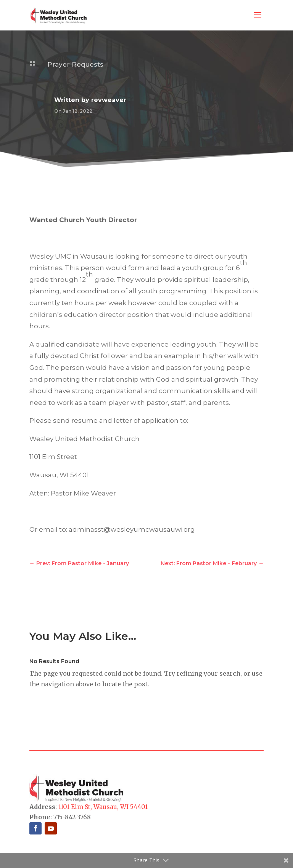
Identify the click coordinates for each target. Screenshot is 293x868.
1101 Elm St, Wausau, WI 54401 (103, 807)
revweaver (109, 100)
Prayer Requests (75, 64)
